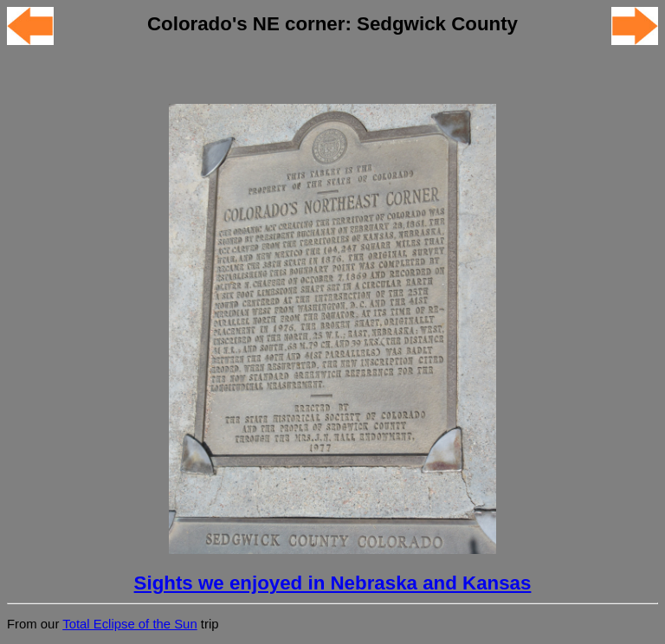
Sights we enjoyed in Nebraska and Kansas (333, 583)
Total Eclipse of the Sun (129, 624)
